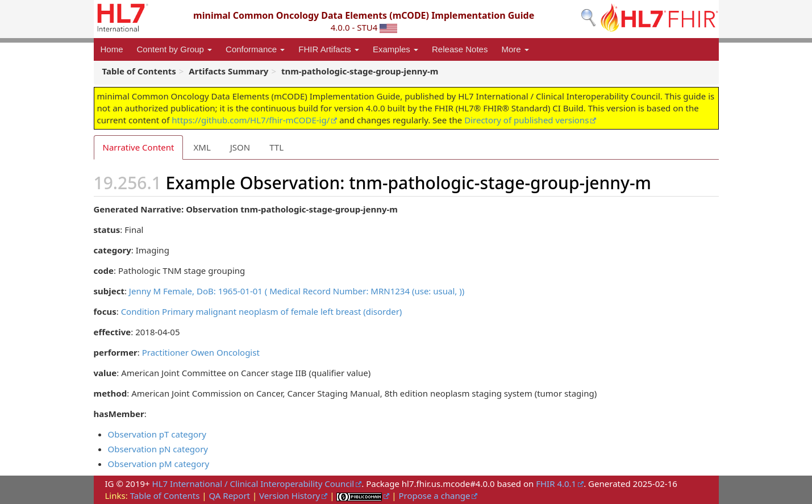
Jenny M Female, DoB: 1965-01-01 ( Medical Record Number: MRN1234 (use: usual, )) (297, 291)
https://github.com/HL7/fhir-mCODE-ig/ (251, 120)
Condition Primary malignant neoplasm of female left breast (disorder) (262, 311)
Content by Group (175, 49)
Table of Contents (165, 495)
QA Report (229, 495)
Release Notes (460, 49)
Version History (290, 495)
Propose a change (434, 495)
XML (202, 147)
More (515, 49)
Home (112, 49)
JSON (240, 147)
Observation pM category (159, 464)
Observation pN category (158, 449)
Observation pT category (157, 434)
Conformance (255, 49)
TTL (276, 147)
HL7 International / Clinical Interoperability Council (253, 484)
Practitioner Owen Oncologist (201, 352)
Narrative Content (139, 147)
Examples (395, 49)
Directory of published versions (526, 120)
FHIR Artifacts (329, 49)
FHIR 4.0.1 (556, 484)
